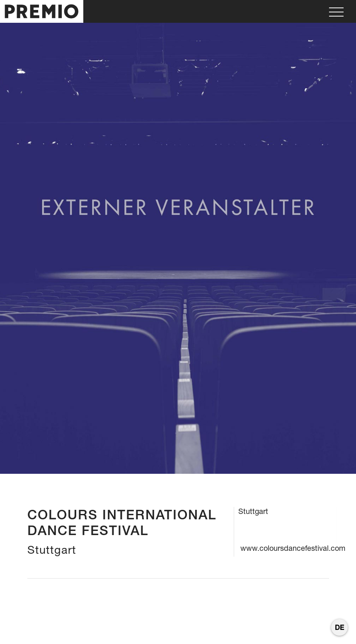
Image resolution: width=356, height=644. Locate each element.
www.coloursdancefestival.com (293, 548)
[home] (42, 11)
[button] (336, 11)
